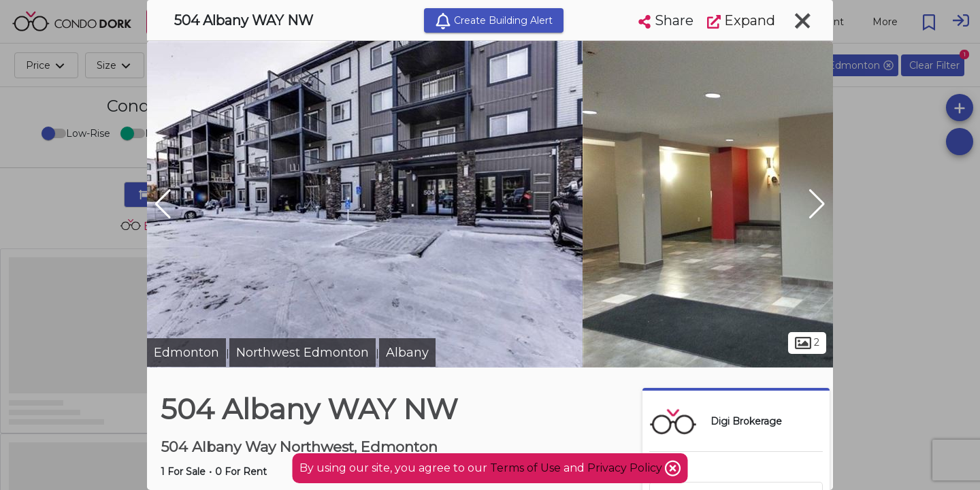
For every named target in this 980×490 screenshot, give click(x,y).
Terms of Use (525, 468)
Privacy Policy (626, 468)
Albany (407, 353)
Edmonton (186, 353)
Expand (741, 20)
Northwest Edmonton (303, 353)
